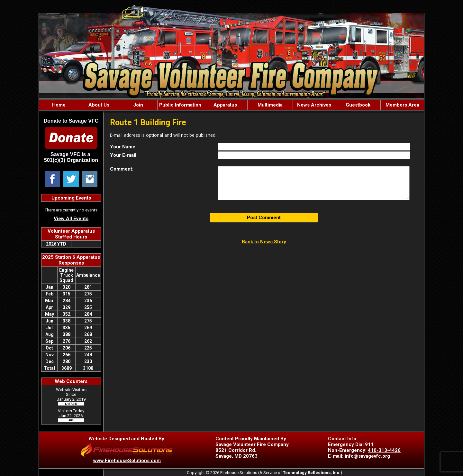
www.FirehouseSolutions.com (127, 461)
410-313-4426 (384, 450)
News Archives (314, 105)
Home (59, 105)
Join (138, 105)
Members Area (402, 105)
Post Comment (264, 218)
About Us (99, 105)
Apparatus (225, 105)
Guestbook (358, 105)
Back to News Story (264, 242)
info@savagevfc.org (367, 456)
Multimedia (270, 105)
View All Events (71, 219)
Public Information (180, 105)
